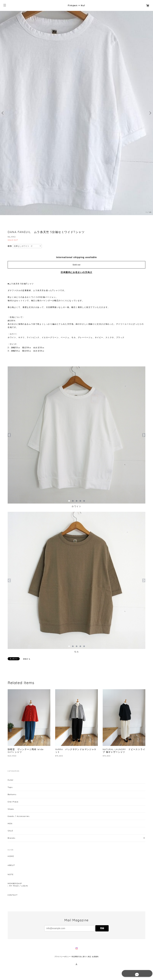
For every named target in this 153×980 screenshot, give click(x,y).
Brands (11, 838)
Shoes (11, 809)
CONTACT (13, 895)
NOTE (11, 874)
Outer (11, 780)
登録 (102, 928)
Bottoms (12, 794)
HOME (11, 856)
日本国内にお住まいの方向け (76, 272)
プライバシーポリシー (63, 957)
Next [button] (150, 113)
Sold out (77, 265)
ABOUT (11, 865)
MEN (10, 823)
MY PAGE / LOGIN (19, 886)
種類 (10, 246)
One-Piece (13, 802)
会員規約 (95, 957)
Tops (10, 787)
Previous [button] (3, 113)
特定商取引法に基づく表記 (81, 957)
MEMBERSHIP (15, 883)
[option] (76, 113)
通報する (27, 659)
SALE (10, 831)
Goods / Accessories (19, 816)
